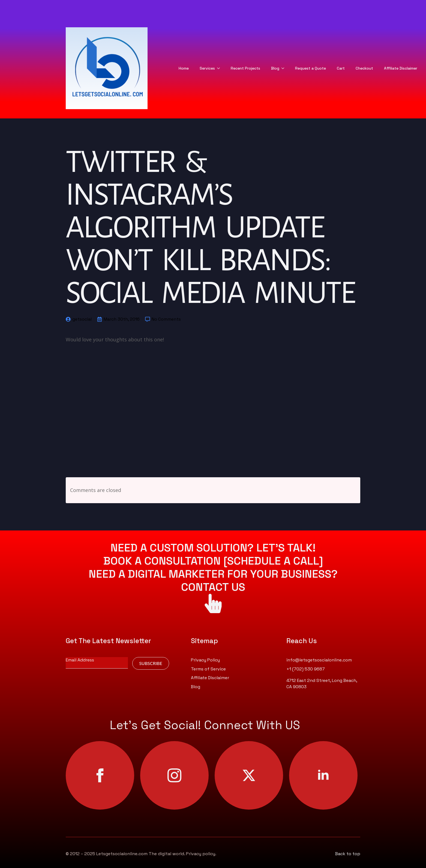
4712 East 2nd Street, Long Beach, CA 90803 (322, 683)
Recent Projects (245, 68)
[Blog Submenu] (284, 68)
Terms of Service (208, 669)
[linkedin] (323, 775)
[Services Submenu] (220, 68)
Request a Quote (310, 68)
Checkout (364, 68)
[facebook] (100, 775)
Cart (341, 68)
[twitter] (249, 775)
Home (184, 68)
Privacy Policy (205, 660)
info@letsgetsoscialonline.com (319, 660)
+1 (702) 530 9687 (306, 669)
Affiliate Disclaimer (401, 68)
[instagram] (174, 775)
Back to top (348, 854)
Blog (275, 68)
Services (207, 68)
